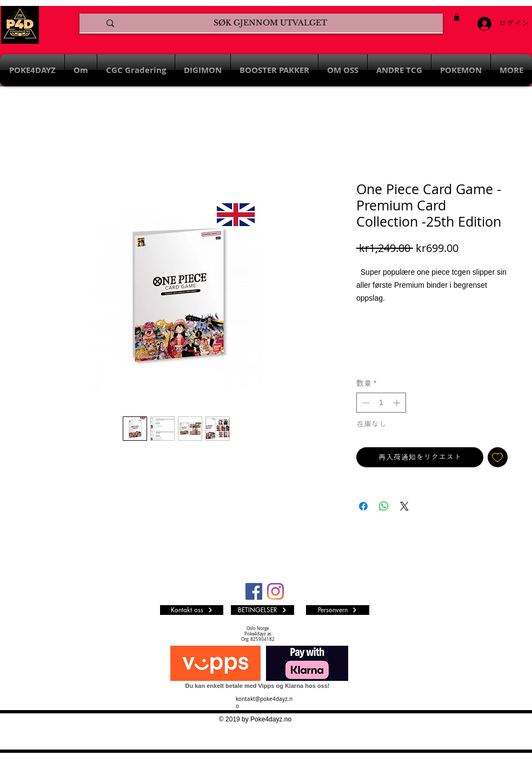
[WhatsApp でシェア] (384, 506)
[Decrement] (365, 403)
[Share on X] (404, 506)
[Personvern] (338, 610)
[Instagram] (275, 591)
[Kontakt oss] (192, 610)
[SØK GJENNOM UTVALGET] (270, 23)
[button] (457, 17)
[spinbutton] (381, 403)
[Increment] (398, 403)
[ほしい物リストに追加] (498, 457)
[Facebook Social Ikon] (254, 591)
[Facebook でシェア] (363, 506)
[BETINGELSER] (262, 610)
